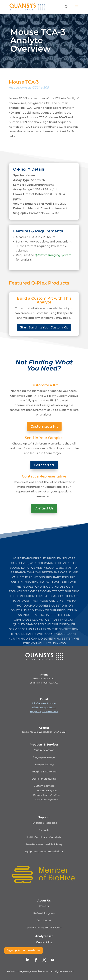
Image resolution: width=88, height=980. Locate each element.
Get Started (44, 465)
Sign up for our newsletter (24, 950)
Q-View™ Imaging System (53, 255)
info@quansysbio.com (44, 703)
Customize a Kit (44, 426)
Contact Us (44, 508)
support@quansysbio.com (44, 711)
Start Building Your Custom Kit (44, 327)
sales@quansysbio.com (44, 707)
